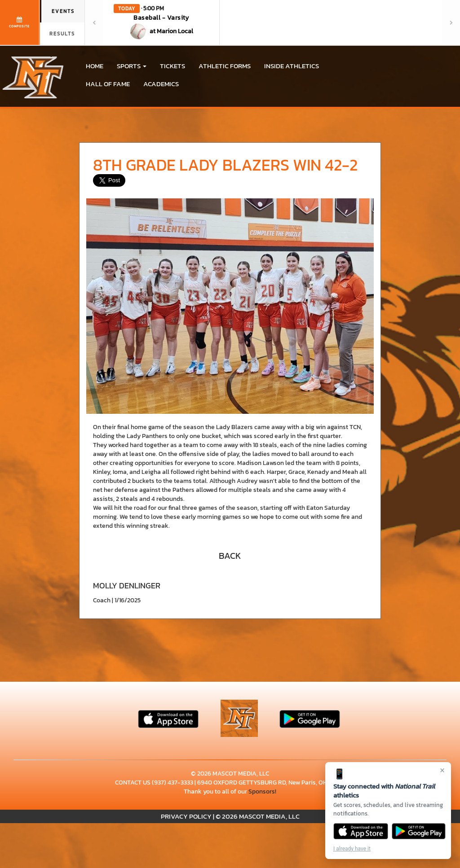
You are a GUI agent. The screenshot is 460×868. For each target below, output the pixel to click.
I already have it (352, 849)
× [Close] (442, 770)
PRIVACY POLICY (186, 816)
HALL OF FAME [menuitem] (108, 84)
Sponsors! (262, 791)
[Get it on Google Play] (419, 831)
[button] (161, 22)
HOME (95, 66)
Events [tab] (63, 11)
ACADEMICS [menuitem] (161, 84)
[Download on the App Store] (361, 831)
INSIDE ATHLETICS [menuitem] (292, 66)
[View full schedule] (20, 22)
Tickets (172, 66)
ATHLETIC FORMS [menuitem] (225, 66)
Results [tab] (62, 34)
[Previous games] (94, 22)
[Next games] (451, 22)
